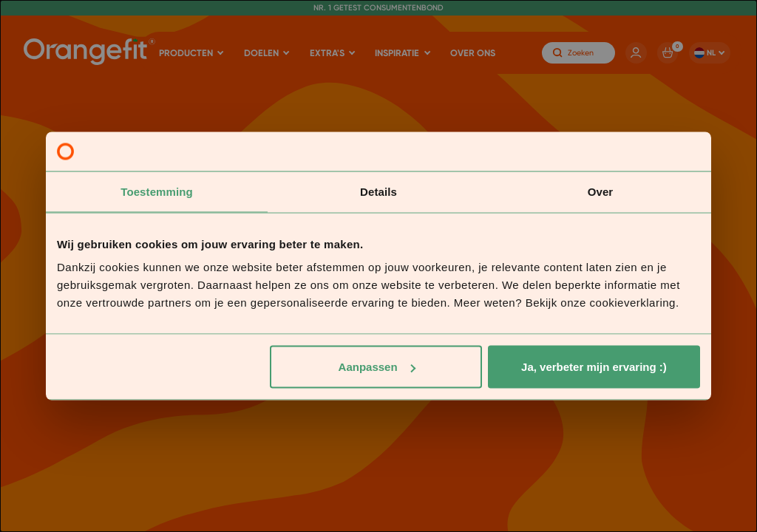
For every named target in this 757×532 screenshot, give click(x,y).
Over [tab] (601, 191)
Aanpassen (377, 367)
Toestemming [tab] (157, 191)
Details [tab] (378, 191)
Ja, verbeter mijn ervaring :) (594, 367)
